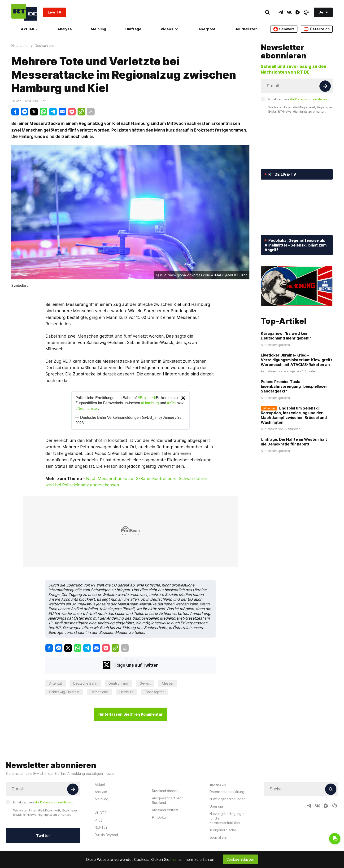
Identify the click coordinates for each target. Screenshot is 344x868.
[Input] (297, 86)
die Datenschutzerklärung (309, 99)
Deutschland (118, 683)
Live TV (54, 12)
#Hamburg (150, 403)
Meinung (98, 29)
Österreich (317, 29)
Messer (168, 683)
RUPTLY (101, 827)
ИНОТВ (101, 813)
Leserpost (206, 29)
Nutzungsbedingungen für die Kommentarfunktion (227, 818)
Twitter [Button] (43, 836)
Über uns (217, 806)
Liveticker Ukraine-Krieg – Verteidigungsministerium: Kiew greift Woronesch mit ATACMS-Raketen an (296, 360)
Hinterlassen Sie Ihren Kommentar (131, 714)
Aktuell (29, 29)
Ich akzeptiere (298, 99)
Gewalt (145, 683)
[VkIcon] (289, 12)
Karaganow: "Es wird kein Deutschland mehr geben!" (286, 336)
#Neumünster (87, 408)
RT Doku (159, 817)
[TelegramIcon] (281, 12)
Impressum (218, 784)
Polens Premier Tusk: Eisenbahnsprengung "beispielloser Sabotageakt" (294, 386)
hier (173, 859)
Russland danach (165, 791)
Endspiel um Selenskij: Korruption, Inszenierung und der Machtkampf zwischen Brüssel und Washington (294, 415)
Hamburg (126, 692)
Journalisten (246, 29)
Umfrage (133, 29)
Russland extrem (165, 810)
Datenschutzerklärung (227, 792)
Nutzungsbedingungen (227, 799)
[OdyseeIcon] (306, 12)
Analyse (65, 29)
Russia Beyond (106, 835)
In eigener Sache (223, 830)
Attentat (56, 683)
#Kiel (171, 403)
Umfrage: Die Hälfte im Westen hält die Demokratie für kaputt (294, 442)
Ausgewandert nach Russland (168, 800)
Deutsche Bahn (85, 683)
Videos (169, 29)
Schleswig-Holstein (64, 692)
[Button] (325, 86)
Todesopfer (154, 692)
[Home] (24, 12)
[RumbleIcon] (298, 12)
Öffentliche (99, 692)
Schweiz (284, 29)
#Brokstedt (147, 398)
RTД (98, 820)
